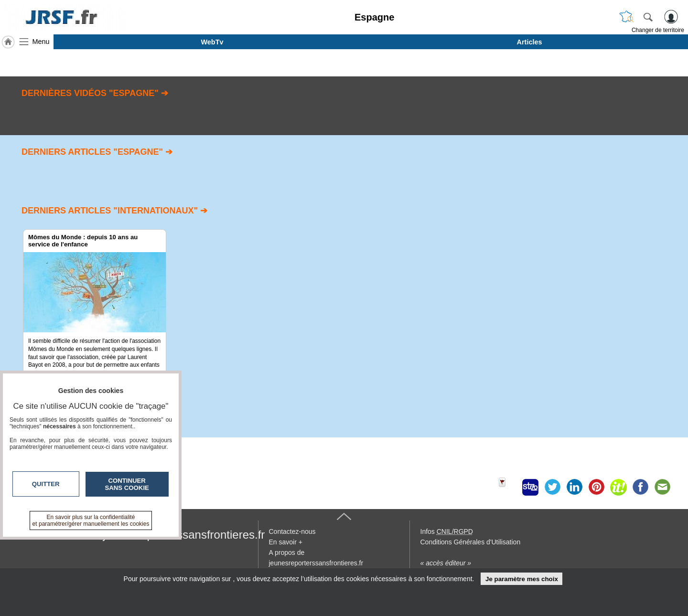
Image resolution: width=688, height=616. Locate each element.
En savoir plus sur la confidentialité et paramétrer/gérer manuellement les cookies (91, 520)
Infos (447, 531)
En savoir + (286, 542)
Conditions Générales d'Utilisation (471, 542)
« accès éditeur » (446, 563)
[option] (95, 320)
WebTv (212, 42)
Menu (41, 42)
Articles (530, 42)
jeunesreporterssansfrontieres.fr (184, 535)
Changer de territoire (658, 30)
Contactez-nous (292, 531)
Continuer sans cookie (127, 484)
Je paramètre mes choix (522, 579)
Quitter (46, 484)
